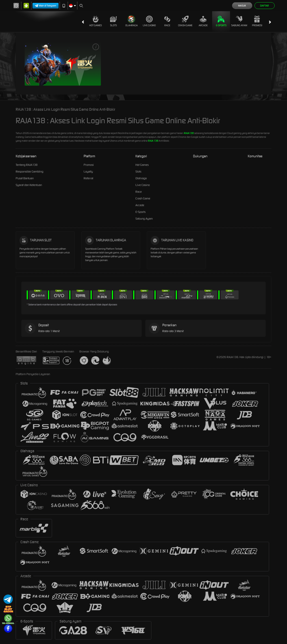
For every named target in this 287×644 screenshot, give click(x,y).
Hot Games (96, 21)
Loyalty (88, 172)
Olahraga (132, 21)
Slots (113, 21)
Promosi (257, 21)
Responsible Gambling (29, 172)
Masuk (242, 6)
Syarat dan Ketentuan (29, 185)
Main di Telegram (46, 6)
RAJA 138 (153, 141)
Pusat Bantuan (25, 178)
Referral (88, 178)
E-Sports (221, 21)
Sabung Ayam (239, 21)
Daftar (264, 6)
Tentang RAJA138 (27, 165)
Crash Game (185, 21)
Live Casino (149, 21)
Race (167, 21)
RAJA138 (189, 133)
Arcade (203, 21)
